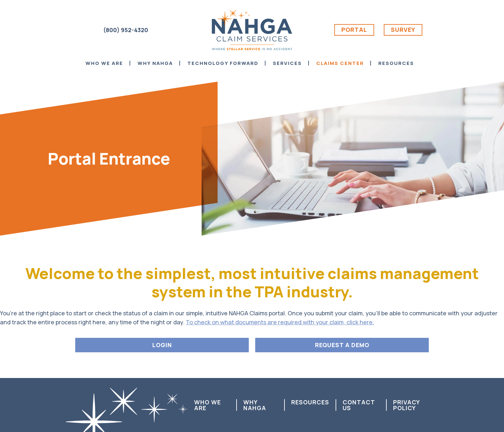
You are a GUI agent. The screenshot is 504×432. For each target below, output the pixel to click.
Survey (403, 30)
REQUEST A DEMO (342, 345)
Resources (310, 402)
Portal (354, 30)
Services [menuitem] (287, 63)
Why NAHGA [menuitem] (155, 63)
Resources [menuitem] (396, 63)
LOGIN (162, 345)
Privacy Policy (406, 405)
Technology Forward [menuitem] (223, 63)
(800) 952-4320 (126, 30)
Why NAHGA (255, 405)
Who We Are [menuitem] (104, 63)
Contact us (359, 405)
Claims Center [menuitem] (340, 63)
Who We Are (207, 405)
